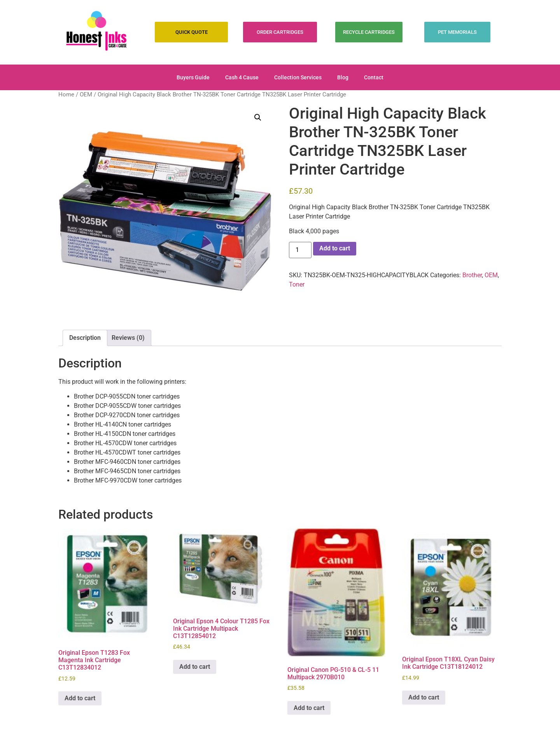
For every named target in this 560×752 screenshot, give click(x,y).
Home (66, 94)
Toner (297, 284)
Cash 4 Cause (242, 77)
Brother (472, 275)
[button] (258, 117)
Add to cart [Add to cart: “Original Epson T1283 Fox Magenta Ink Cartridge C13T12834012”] (80, 698)
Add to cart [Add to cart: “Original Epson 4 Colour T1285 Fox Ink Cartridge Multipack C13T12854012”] (195, 667)
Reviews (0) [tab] (128, 338)
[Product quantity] (300, 250)
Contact (374, 77)
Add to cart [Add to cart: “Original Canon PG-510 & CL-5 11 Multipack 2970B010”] (309, 708)
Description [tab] (85, 338)
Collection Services (298, 77)
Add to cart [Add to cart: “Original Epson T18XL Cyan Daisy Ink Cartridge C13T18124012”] (424, 697)
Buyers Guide (193, 77)
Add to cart (335, 248)
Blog (343, 77)
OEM (86, 94)
